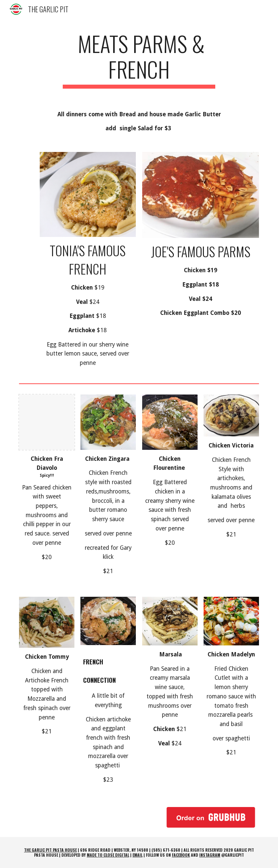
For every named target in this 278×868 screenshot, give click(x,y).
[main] (139, 60)
